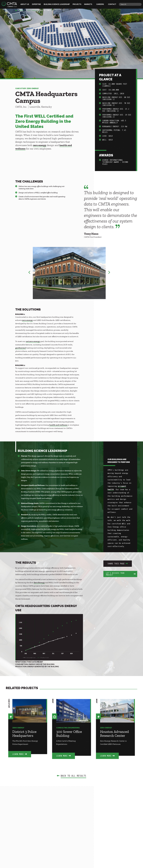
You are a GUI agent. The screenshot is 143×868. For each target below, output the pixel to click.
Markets (88, 4)
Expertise (36, 4)
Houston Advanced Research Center (114, 734)
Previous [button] (30, 273)
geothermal (21, 348)
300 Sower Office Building (69, 734)
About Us (25, 4)
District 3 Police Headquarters (24, 734)
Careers (100, 4)
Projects (77, 4)
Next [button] (109, 273)
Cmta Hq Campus (45, 10)
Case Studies (32, 10)
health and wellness (58, 425)
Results (22, 10)
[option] (69, 273)
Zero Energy (39, 583)
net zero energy (33, 341)
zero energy (40, 145)
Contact (112, 4)
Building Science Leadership (57, 4)
